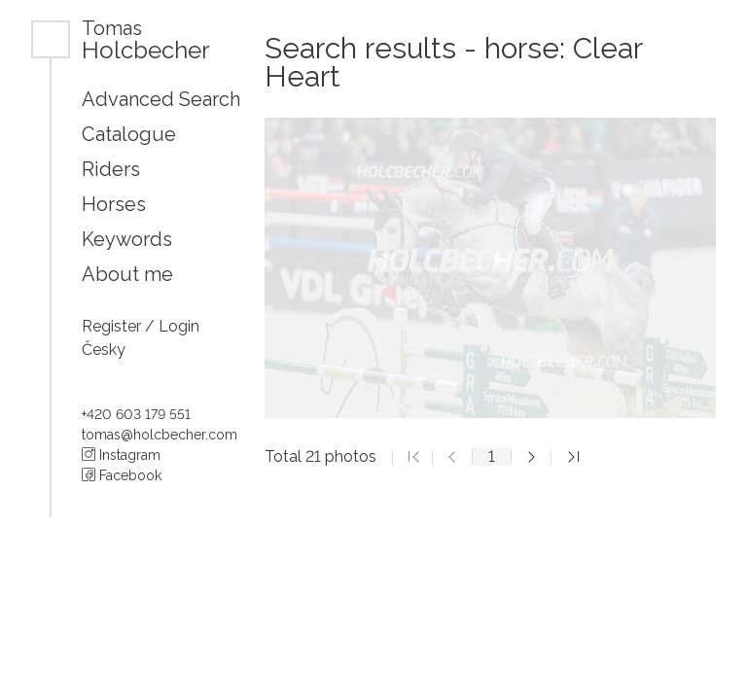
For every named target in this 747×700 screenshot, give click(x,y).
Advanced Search (161, 99)
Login (179, 326)
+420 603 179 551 (136, 414)
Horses (114, 204)
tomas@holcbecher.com (160, 435)
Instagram (121, 455)
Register (113, 326)
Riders (111, 169)
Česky (104, 350)
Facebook (122, 475)
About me (127, 274)
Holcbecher (146, 39)
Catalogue (129, 134)
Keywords (127, 239)
